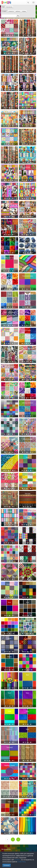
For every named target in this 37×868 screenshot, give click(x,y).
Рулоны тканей (27, 349)
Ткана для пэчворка (10, 95)
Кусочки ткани (9, 530)
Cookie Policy (21, 862)
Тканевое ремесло (28, 421)
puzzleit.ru (17, 860)
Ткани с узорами (28, 439)
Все (3, 7)
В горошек (28, 639)
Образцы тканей (9, 367)
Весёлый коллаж (9, 40)
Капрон (9, 240)
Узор (27, 95)
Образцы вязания (28, 403)
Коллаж (9, 76)
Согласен (7, 865)
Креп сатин (27, 330)
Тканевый (9, 747)
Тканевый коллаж (27, 131)
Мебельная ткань (9, 258)
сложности (11, 11)
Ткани (27, 22)
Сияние (28, 747)
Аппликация (27, 367)
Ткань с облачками (10, 312)
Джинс (9, 639)
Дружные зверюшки (27, 203)
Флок (27, 602)
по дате (5, 11)
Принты (10, 349)
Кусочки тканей (28, 512)
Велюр (9, 657)
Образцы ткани (9, 439)
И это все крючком (27, 294)
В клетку (9, 403)
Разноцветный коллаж (9, 132)
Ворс (10, 602)
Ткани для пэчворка (10, 149)
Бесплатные (9, 7)
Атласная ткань (28, 385)
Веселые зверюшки (27, 149)
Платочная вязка (28, 276)
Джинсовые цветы (27, 240)
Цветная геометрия (28, 765)
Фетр (10, 675)
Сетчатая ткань (27, 657)
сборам (24, 11)
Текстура (27, 494)
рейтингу (18, 11)
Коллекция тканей (9, 385)
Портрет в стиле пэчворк (27, 59)
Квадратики (28, 784)
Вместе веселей (28, 113)
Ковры (28, 584)
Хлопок (9, 620)
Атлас (10, 276)
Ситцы (10, 22)
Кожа (9, 711)
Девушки (9, 185)
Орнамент (10, 330)
